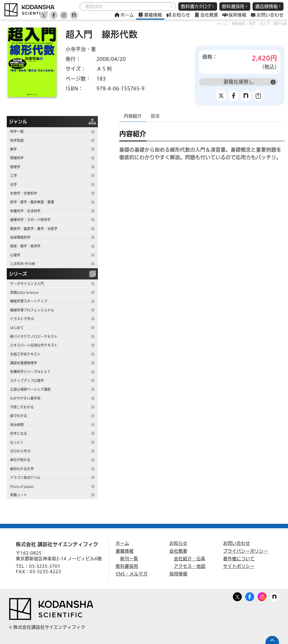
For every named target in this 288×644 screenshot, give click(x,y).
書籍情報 (238, 24)
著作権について (239, 559)
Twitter (237, 596)
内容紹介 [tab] (133, 116)
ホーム (222, 24)
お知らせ (178, 543)
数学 (252, 24)
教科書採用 (127, 566)
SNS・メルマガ (131, 574)
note (274, 596)
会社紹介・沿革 (190, 559)
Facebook (250, 596)
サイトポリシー (239, 566)
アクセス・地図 (190, 566)
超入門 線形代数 (273, 24)
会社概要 (178, 551)
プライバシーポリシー (246, 551)
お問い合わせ (237, 543)
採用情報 (178, 574)
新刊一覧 (129, 559)
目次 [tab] (155, 116)
